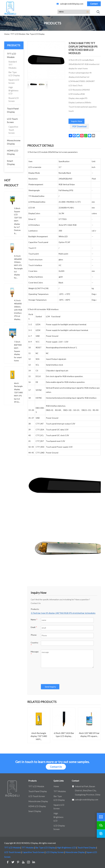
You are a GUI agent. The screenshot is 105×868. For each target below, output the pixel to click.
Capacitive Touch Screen (13, 130)
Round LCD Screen (14, 100)
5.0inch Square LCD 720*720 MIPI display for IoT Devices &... (18, 221)
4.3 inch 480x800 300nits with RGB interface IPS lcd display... (18, 310)
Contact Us (56, 767)
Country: (35, 644)
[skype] (101, 834)
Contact (94, 4)
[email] (101, 817)
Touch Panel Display (13, 110)
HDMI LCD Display (13, 152)
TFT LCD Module (11, 55)
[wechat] (101, 825)
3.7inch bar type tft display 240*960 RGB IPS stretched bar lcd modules (63, 613)
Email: (34, 627)
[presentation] (61, 676)
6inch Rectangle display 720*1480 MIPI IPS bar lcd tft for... (18, 393)
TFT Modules (60, 791)
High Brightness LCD (13, 90)
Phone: (34, 635)
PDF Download (79, 126)
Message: (35, 653)
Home (56, 786)
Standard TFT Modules (13, 65)
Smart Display (11, 162)
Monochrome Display (14, 142)
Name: (34, 619)
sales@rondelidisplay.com (72, 4)
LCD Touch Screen (12, 120)
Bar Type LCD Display (14, 74)
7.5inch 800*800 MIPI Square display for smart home (18, 351)
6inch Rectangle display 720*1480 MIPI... (39, 736)
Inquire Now (76, 121)
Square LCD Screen (14, 81)
